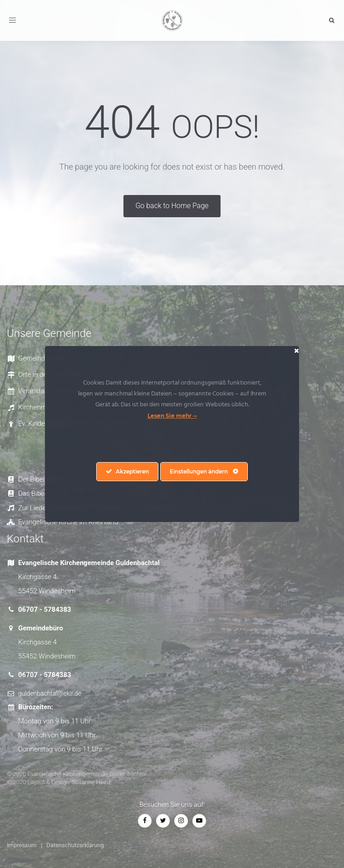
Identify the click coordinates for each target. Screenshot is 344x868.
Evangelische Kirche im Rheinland (68, 522)
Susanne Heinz (91, 782)
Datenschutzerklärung (75, 845)
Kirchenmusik (39, 407)
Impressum (22, 845)
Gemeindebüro (40, 358)
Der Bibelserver (41, 479)
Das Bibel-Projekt (43, 493)
